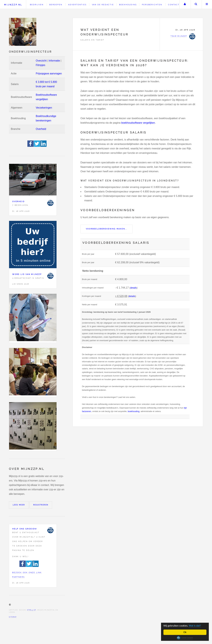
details (133, 288)
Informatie (54, 61)
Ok (185, 632)
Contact (174, 5)
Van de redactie (103, 5)
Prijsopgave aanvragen (49, 73)
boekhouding (134, 411)
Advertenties (77, 5)
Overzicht (41, 61)
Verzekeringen (44, 108)
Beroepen (56, 5)
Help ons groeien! (25, 529)
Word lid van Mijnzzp (27, 274)
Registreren (41, 505)
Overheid (41, 129)
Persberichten (152, 5)
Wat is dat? (195, 626)
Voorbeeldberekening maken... (107, 229)
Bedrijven (37, 5)
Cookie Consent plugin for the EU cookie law (185, 638)
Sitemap (13, 617)
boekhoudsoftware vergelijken (138, 123)
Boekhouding (128, 5)
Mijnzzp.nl (13, 5)
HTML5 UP (31, 610)
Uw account (185, 4)
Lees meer (19, 505)
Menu (207, 4)
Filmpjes (41, 65)
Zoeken (196, 4)
